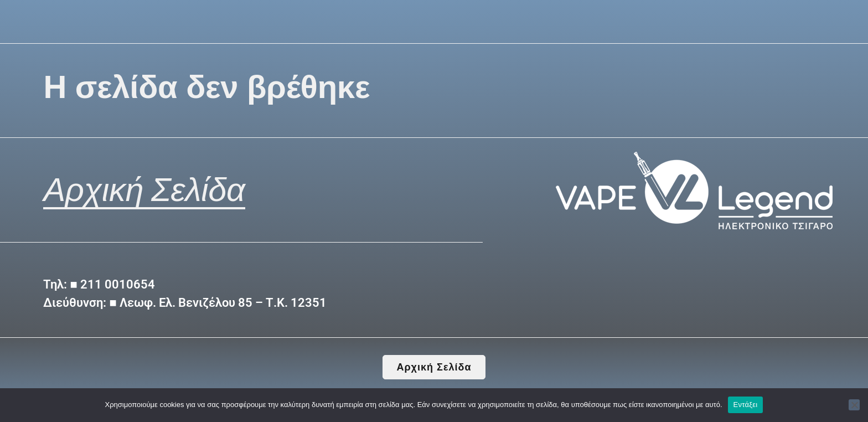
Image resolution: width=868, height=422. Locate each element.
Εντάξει (746, 405)
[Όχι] (854, 405)
